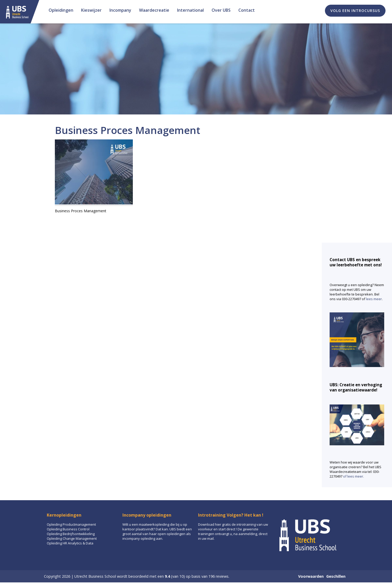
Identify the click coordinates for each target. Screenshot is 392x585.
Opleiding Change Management (72, 538)
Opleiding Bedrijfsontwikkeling (71, 534)
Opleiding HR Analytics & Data (70, 543)
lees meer (374, 299)
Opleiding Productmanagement (71, 524)
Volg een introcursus (355, 11)
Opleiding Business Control (68, 529)
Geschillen (336, 576)
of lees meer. (354, 476)
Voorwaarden (311, 576)
